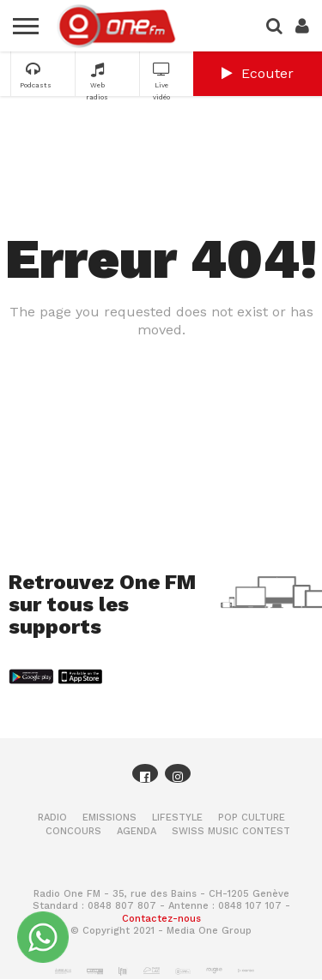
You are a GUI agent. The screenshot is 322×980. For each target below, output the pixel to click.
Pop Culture (252, 818)
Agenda (137, 831)
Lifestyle (177, 818)
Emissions (109, 818)
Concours (73, 831)
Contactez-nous (161, 919)
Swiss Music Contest (231, 831)
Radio (52, 818)
